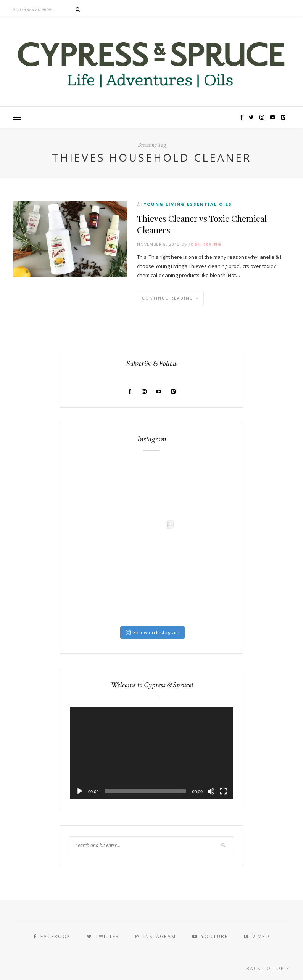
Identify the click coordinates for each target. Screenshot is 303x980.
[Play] (80, 791)
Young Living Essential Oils (188, 204)
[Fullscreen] (223, 791)
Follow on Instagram (152, 632)
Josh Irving (205, 244)
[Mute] (211, 791)
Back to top (268, 968)
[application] (151, 753)
